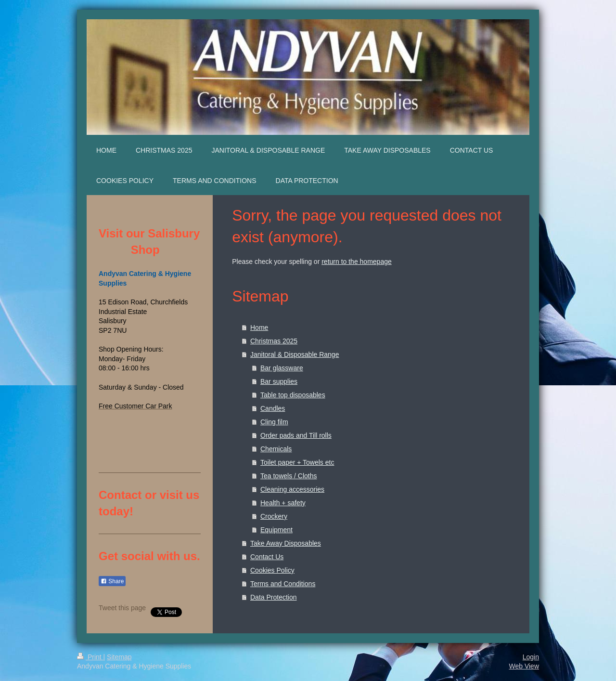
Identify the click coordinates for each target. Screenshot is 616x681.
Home (259, 327)
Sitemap (119, 657)
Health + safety (283, 503)
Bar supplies (279, 381)
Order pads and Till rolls (296, 435)
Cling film (274, 422)
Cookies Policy (272, 570)
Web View (524, 666)
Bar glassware (282, 368)
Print (90, 657)
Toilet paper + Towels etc (297, 462)
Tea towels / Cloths (289, 476)
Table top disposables (293, 395)
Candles (273, 408)
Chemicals (276, 449)
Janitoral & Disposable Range (295, 354)
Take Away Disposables (286, 543)
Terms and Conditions (283, 584)
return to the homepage (357, 262)
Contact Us (267, 557)
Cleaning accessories (292, 489)
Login (531, 657)
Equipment (276, 530)
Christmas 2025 (274, 341)
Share (112, 581)
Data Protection (274, 597)
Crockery (274, 516)
